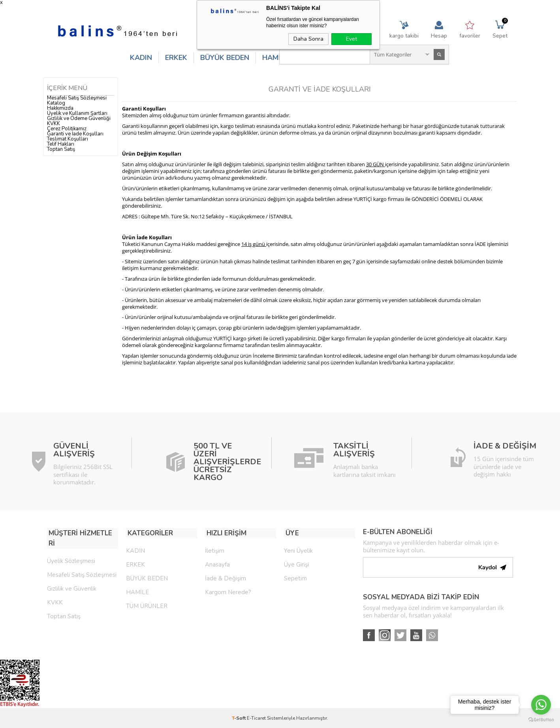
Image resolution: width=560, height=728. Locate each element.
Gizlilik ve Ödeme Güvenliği (79, 118)
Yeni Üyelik (298, 550)
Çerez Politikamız (67, 129)
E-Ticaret (256, 718)
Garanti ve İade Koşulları (75, 134)
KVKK (54, 124)
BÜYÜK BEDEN (225, 58)
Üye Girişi (296, 563)
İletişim (215, 550)
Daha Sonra (308, 39)
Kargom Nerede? (228, 591)
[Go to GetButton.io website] (541, 720)
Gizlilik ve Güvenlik (72, 577)
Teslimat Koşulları (68, 139)
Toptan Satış (61, 149)
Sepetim (295, 577)
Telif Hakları (61, 144)
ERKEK (176, 58)
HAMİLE (275, 58)
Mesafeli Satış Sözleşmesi (77, 98)
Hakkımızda (60, 108)
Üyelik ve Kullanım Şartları (77, 113)
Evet (351, 39)
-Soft (239, 718)
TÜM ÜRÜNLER (147, 605)
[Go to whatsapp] (541, 705)
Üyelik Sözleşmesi (71, 550)
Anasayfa (217, 563)
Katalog (56, 103)
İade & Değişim (226, 577)
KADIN (141, 58)
